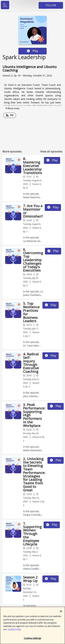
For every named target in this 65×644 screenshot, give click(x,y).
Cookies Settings (32, 639)
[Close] (61, 613)
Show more (12, 108)
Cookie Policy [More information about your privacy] (14, 631)
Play (32, 51)
